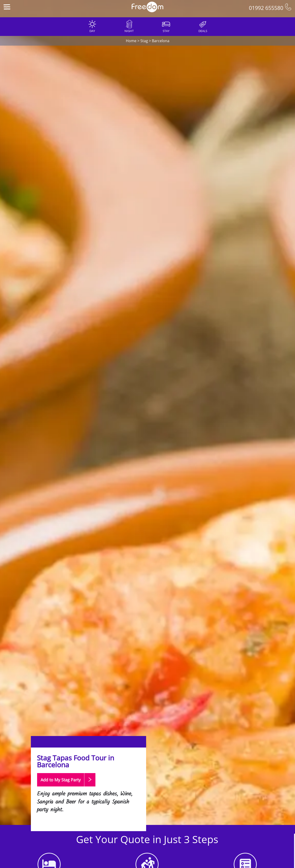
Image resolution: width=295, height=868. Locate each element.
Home (131, 41)
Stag (144, 41)
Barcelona (161, 41)
